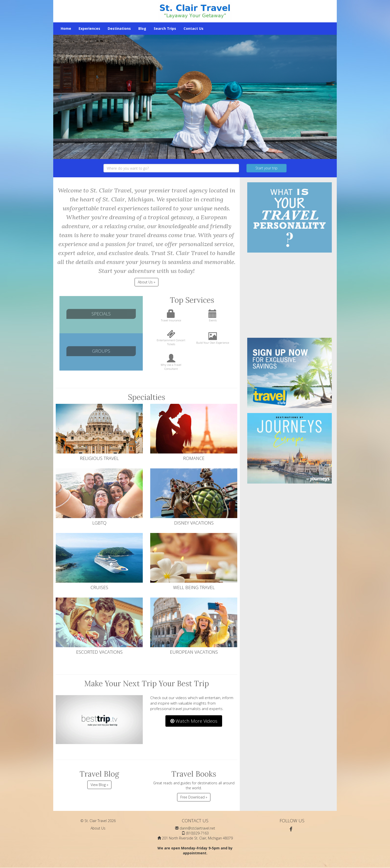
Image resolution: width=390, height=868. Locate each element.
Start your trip (267, 168)
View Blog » (99, 785)
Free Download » (194, 797)
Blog (142, 28)
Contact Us (194, 28)
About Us (98, 828)
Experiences (89, 28)
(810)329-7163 (197, 833)
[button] (60, 97)
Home (66, 28)
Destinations (119, 28)
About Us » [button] (146, 282)
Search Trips (165, 28)
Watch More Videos (194, 721)
